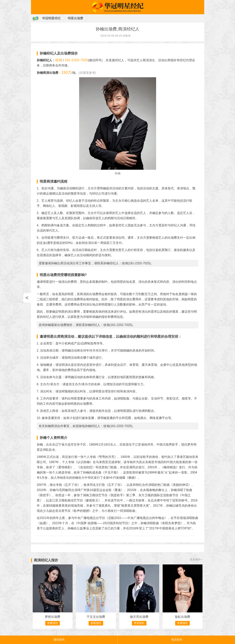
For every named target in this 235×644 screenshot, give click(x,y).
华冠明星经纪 (51, 18)
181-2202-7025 (76, 60)
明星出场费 (75, 18)
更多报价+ (196, 559)
